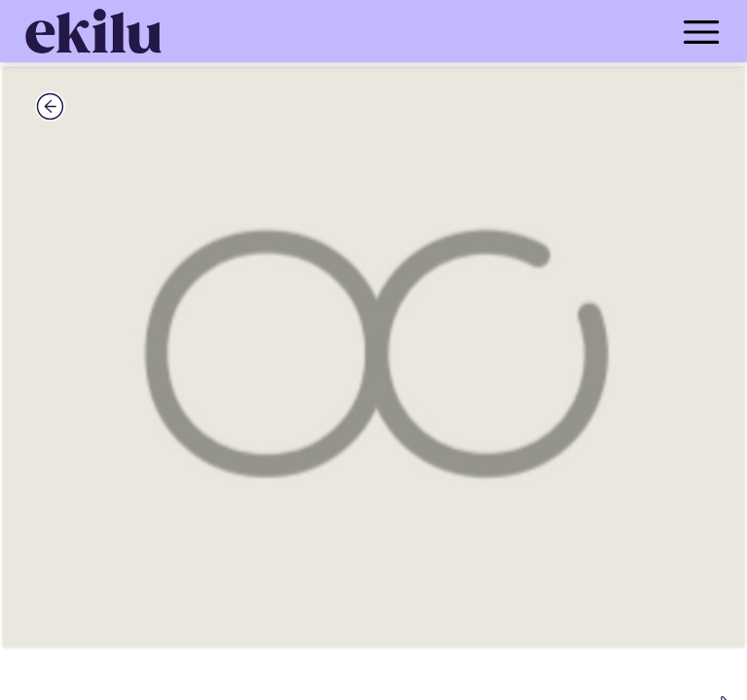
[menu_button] (451, 31)
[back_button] (50, 106)
